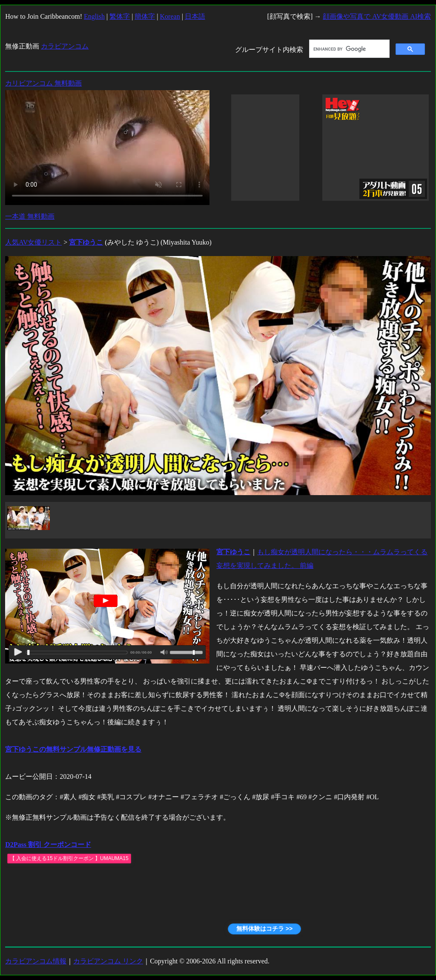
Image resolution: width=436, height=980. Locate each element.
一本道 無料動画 (30, 216)
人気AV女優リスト (33, 242)
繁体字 (120, 16)
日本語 (195, 16)
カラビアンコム (65, 46)
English (94, 16)
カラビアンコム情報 (36, 961)
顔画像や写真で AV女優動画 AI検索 (377, 16)
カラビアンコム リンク (108, 961)
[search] (349, 49)
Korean (170, 16)
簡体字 (145, 16)
